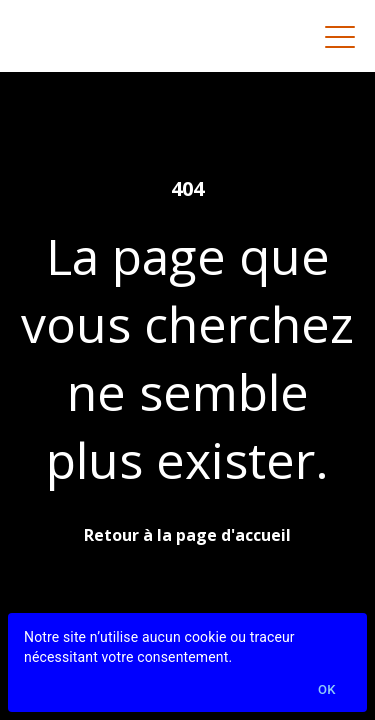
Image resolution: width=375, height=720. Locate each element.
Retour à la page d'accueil (187, 535)
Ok (327, 690)
